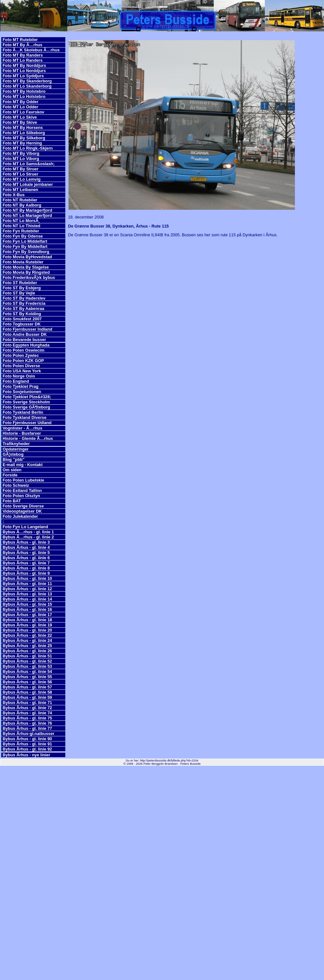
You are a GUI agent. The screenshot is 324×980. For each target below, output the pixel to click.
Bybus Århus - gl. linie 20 (27, 630)
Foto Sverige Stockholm (26, 402)
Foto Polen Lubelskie (23, 480)
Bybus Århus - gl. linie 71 (27, 703)
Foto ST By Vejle (19, 293)
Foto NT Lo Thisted (22, 226)
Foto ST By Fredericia (24, 303)
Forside (10, 475)
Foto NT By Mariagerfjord (27, 210)
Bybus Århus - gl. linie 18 (27, 620)
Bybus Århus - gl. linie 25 (27, 646)
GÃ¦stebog (13, 454)
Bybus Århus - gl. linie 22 (27, 635)
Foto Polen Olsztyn (21, 496)
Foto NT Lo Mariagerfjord (27, 215)
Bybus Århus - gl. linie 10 (27, 578)
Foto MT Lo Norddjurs (24, 71)
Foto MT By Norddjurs (24, 65)
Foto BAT (12, 501)
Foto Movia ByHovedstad (27, 257)
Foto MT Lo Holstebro (24, 96)
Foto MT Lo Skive (20, 117)
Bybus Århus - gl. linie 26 (27, 651)
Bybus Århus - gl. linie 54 (27, 671)
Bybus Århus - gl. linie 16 (27, 609)
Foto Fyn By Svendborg (26, 252)
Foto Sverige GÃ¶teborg (26, 407)
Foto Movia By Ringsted (26, 272)
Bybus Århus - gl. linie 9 (26, 573)
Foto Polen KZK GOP (23, 361)
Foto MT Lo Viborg (21, 159)
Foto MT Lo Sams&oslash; (29, 164)
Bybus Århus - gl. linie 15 (27, 604)
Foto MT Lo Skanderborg (27, 86)
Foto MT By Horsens (23, 128)
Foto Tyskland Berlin (23, 412)
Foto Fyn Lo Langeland (25, 527)
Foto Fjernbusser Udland (27, 423)
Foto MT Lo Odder (20, 107)
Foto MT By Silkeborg (24, 138)
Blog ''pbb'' (14, 459)
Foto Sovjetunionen (22, 392)
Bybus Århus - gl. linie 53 (27, 666)
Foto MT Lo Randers (23, 60)
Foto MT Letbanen (20, 190)
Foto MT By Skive (20, 122)
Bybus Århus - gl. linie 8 (26, 568)
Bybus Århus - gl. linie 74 (27, 713)
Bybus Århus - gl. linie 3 (26, 542)
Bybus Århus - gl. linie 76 (27, 723)
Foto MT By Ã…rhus (22, 45)
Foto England (16, 381)
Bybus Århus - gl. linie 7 (26, 563)
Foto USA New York (22, 371)
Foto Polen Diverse (21, 366)
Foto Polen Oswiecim (23, 350)
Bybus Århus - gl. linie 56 (27, 682)
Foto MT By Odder (21, 102)
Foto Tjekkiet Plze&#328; (27, 397)
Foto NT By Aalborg (22, 205)
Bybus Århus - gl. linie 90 (27, 739)
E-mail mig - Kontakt (23, 465)
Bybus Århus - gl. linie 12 (27, 589)
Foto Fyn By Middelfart (25, 246)
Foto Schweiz (16, 485)
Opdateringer (16, 449)
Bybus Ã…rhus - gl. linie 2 (28, 537)
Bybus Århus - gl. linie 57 (27, 687)
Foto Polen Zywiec (21, 355)
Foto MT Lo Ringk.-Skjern (28, 148)
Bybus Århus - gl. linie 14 (27, 599)
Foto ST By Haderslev (24, 298)
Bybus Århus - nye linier (26, 755)
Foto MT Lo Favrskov (23, 112)
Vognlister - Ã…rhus (22, 428)
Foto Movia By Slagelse (26, 267)
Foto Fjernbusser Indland (27, 329)
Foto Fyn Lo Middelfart (25, 241)
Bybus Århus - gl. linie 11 (27, 584)
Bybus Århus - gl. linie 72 (27, 708)
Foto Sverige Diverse (23, 506)
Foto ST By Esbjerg (22, 288)
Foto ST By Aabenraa (23, 309)
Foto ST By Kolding (22, 314)
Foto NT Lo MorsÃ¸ (21, 221)
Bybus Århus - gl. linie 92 (27, 749)
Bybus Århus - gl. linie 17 (27, 615)
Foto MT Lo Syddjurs (23, 76)
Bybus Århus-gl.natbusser (28, 734)
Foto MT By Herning (22, 143)
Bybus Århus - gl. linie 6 (26, 558)
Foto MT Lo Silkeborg (24, 133)
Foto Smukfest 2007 (22, 319)
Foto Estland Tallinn (22, 490)
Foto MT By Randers (23, 55)
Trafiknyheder (16, 444)
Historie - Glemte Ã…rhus (28, 438)
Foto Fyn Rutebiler (21, 231)
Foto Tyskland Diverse (25, 417)
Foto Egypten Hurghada (26, 345)
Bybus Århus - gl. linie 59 (27, 697)
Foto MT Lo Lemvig (22, 179)
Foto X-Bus (14, 195)
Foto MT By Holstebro (24, 91)
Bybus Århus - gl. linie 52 (27, 661)
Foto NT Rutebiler (20, 200)
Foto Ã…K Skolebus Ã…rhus (31, 50)
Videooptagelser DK (22, 511)
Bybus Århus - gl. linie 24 (27, 640)
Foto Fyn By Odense (23, 236)
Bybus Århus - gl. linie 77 (27, 728)
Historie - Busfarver (22, 433)
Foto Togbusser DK (22, 324)
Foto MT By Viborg (21, 153)
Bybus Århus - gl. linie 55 (27, 677)
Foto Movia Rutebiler (23, 262)
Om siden (12, 470)
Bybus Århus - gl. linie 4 (26, 547)
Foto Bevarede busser (24, 340)
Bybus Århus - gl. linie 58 (27, 692)
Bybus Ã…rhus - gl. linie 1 (28, 532)
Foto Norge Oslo (19, 376)
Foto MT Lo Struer (20, 174)
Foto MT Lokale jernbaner (28, 184)
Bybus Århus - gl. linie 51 (27, 656)
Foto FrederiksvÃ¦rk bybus (29, 277)
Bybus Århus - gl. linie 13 (27, 594)
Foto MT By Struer (21, 169)
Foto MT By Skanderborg (27, 81)
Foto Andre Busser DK (25, 334)
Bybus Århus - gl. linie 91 (27, 744)
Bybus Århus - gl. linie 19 (27, 625)
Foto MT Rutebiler (20, 40)
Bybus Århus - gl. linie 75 (27, 718)
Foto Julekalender (20, 516)
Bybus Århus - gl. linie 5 (26, 553)
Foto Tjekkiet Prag (21, 386)
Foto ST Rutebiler (20, 283)
